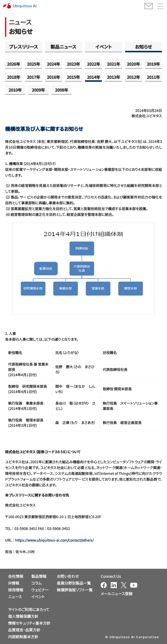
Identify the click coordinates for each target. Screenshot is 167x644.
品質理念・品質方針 (24, 630)
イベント (104, 47)
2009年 (38, 90)
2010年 (15, 90)
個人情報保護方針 (23, 616)
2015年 (73, 77)
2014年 (94, 77)
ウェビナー (40, 590)
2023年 (73, 64)
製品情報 (39, 576)
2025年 (34, 64)
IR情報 (14, 583)
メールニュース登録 (117, 594)
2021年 (114, 64)
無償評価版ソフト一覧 (75, 590)
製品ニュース (63, 47)
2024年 (53, 64)
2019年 (153, 64)
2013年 (114, 77)
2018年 (14, 77)
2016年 (53, 77)
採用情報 (16, 590)
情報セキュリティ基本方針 (29, 623)
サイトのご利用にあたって (29, 609)
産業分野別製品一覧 (74, 583)
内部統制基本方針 (23, 637)
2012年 (133, 77)
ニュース (15, 597)
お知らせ (143, 47)
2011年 (153, 77)
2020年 (133, 64)
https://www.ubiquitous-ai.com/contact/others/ (54, 540)
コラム (36, 583)
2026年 (14, 64)
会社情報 (16, 576)
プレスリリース (24, 47)
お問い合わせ (68, 576)
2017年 (34, 77)
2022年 (94, 64)
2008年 (62, 90)
